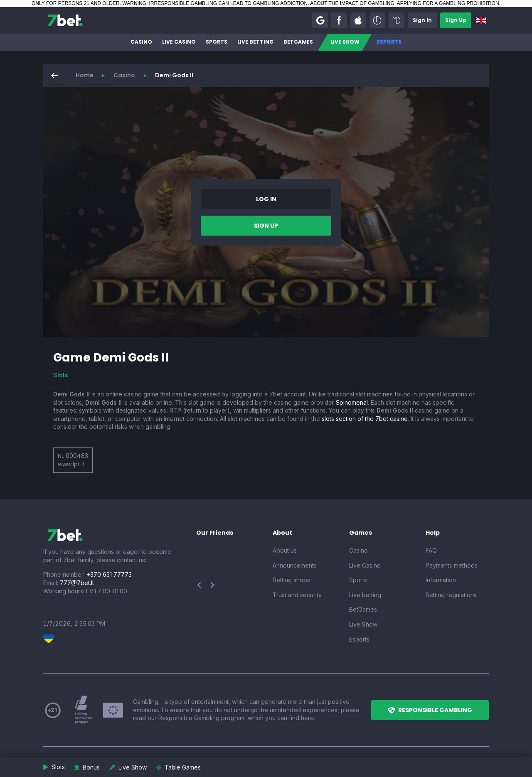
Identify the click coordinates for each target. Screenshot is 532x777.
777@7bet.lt (77, 583)
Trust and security (297, 595)
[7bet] (65, 20)
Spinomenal (352, 402)
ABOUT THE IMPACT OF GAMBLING (352, 3)
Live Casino (179, 42)
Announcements (295, 565)
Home (85, 75)
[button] (320, 20)
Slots (61, 375)
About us (285, 550)
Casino (141, 42)
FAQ (431, 550)
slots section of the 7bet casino (365, 419)
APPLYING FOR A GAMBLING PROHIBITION (448, 3)
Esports (389, 42)
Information (441, 580)
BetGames (298, 42)
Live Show (345, 42)
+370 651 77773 (109, 574)
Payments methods (452, 565)
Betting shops (291, 580)
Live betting (255, 42)
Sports (217, 42)
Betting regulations (451, 595)
